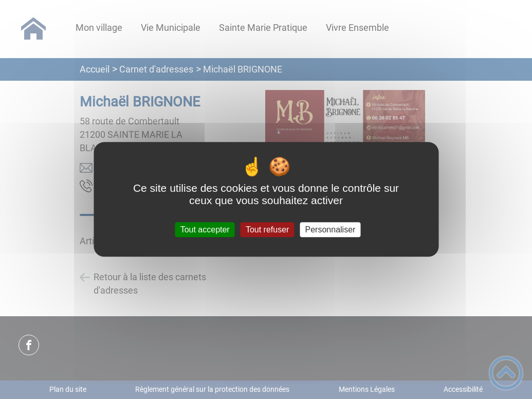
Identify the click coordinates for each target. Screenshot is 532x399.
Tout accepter (205, 230)
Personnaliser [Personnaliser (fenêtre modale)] (331, 230)
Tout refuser (267, 230)
